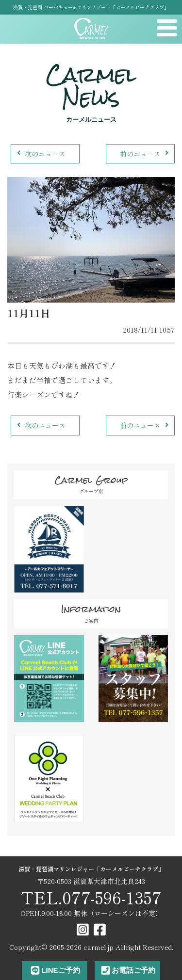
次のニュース (40, 154)
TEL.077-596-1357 (91, 897)
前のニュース (145, 154)
